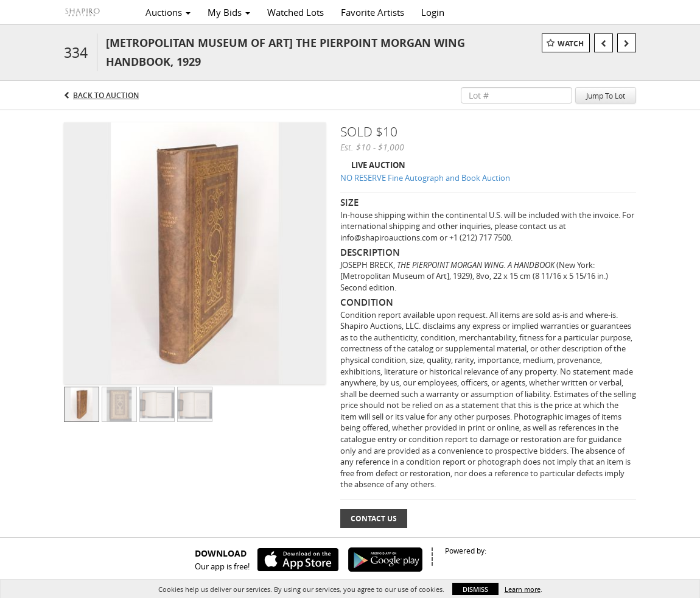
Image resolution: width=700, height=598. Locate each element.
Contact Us (374, 519)
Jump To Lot (606, 96)
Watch (571, 44)
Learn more (523, 589)
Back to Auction (106, 95)
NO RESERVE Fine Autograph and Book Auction (425, 178)
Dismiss (475, 589)
